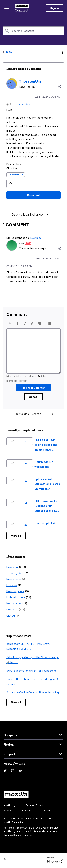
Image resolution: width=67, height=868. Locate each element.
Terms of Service (35, 805)
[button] (11, 184)
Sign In (54, 8)
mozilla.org (9, 805)
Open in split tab (45, 523)
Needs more (14, 579)
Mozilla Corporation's (20, 819)
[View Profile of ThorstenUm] (30, 81)
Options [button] (62, 52)
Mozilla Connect (22, 8)
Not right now (15, 603)
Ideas (8, 52)
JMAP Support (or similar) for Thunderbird (32, 671)
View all (16, 536)
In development (16, 597)
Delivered (12, 609)
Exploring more (15, 591)
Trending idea (15, 573)
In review (12, 585)
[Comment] (33, 195)
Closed (11, 616)
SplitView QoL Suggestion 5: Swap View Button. (47, 484)
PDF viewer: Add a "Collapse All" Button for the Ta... (47, 506)
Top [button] (5, 859)
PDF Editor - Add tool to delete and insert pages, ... (46, 445)
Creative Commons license (18, 835)
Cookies (27, 811)
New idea (24, 104)
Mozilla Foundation (13, 822)
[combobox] (33, 31)
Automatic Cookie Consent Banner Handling (33, 692)
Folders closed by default (24, 69)
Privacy (8, 811)
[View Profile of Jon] (28, 243)
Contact (46, 811)
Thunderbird (16, 175)
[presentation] (10, 323)
